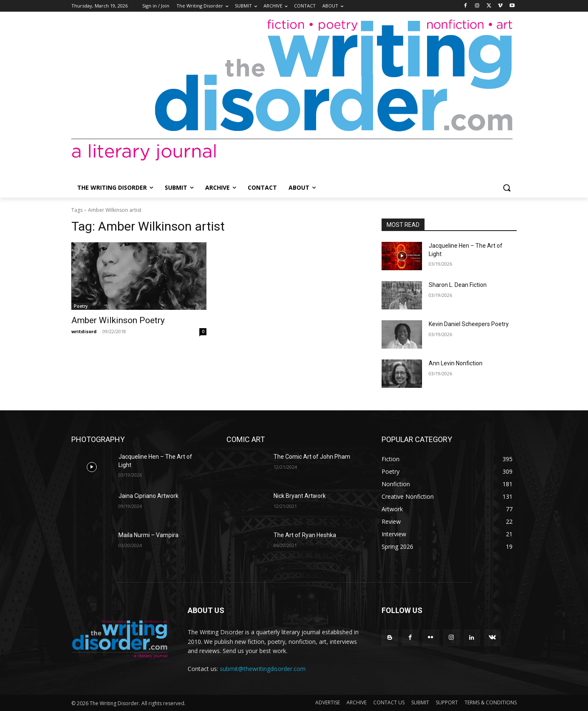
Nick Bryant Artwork (300, 496)
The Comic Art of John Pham (312, 457)
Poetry (81, 306)
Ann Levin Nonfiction (456, 363)
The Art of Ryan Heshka (305, 535)
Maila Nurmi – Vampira (148, 535)
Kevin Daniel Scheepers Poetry (469, 324)
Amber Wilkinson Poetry (118, 320)
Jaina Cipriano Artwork (148, 496)
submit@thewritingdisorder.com (263, 669)
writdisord (84, 331)
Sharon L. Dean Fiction (458, 285)
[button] (507, 188)
